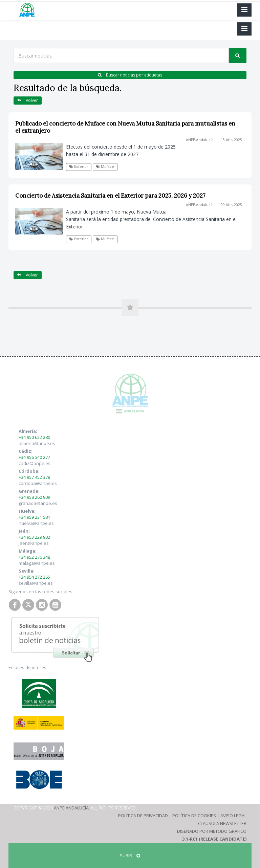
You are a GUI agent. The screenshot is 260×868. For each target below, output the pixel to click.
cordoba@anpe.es (38, 483)
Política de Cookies (194, 816)
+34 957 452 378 (34, 477)
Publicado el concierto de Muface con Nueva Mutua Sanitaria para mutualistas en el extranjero (125, 127)
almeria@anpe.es (37, 443)
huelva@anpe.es (36, 523)
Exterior (79, 166)
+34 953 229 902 (34, 537)
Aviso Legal (233, 816)
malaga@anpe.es (37, 563)
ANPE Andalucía (71, 808)
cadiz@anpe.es (35, 463)
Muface (105, 166)
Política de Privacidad (143, 816)
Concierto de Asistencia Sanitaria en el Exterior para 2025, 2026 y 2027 (110, 196)
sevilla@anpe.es (36, 583)
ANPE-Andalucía (200, 140)
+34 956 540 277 (34, 457)
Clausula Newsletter (222, 823)
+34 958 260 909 (34, 497)
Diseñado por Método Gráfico (212, 831)
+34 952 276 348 (34, 557)
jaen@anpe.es (34, 543)
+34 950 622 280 (34, 437)
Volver (28, 100)
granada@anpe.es (38, 503)
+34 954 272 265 (34, 577)
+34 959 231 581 (34, 517)
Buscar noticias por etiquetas (130, 75)
